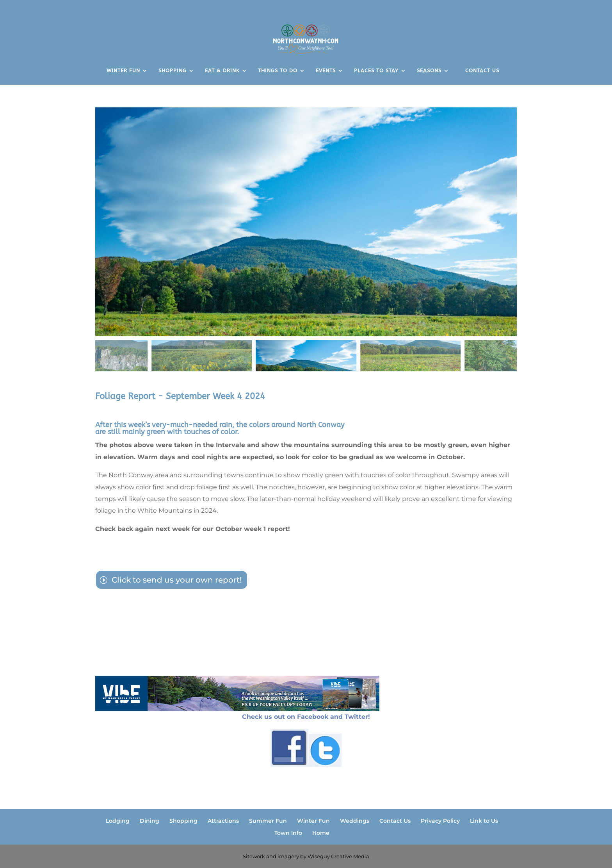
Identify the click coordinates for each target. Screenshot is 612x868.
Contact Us (395, 821)
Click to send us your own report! (177, 580)
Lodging (118, 821)
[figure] (306, 222)
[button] (498, 222)
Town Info (288, 833)
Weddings (355, 821)
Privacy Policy (440, 821)
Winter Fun (313, 821)
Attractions (223, 821)
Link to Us (484, 821)
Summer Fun (268, 821)
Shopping (183, 821)
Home (321, 833)
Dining (149, 821)
